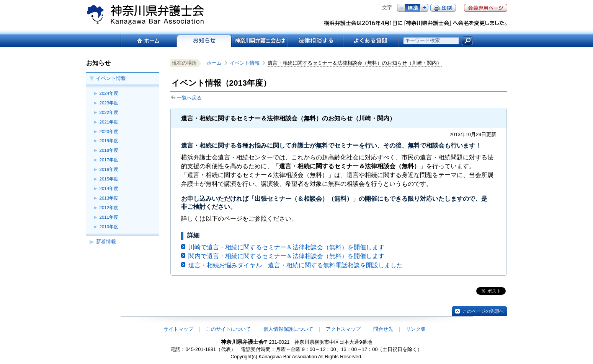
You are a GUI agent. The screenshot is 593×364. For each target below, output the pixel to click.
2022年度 (109, 112)
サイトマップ (178, 329)
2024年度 (109, 93)
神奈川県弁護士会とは (259, 41)
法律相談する (315, 41)
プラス (424, 8)
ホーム (148, 41)
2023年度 (109, 103)
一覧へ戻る (189, 98)
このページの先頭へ (483, 311)
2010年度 (109, 227)
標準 (413, 8)
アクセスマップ (343, 329)
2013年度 (109, 198)
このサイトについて (228, 329)
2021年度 (109, 122)
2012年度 (109, 208)
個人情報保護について (288, 329)
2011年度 (109, 217)
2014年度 (109, 188)
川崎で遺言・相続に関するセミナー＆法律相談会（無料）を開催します (286, 247)
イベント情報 (111, 78)
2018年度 (109, 150)
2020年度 (109, 132)
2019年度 (109, 141)
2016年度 (109, 169)
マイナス (401, 8)
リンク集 (416, 329)
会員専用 (486, 8)
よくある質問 (371, 41)
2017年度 (109, 160)
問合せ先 (383, 329)
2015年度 (109, 179)
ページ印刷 (443, 8)
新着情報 (106, 241)
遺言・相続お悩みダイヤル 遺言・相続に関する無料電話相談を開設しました (296, 265)
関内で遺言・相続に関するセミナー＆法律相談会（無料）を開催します (286, 256)
